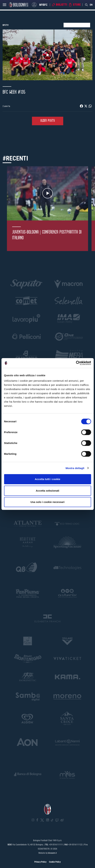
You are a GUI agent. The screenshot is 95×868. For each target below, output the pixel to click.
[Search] (86, 5)
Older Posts (48, 121)
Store (77, 5)
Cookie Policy (55, 862)
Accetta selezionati (47, 491)
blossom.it (52, 853)
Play (48, 55)
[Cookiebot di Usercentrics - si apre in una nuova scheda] (76, 363)
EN (91, 5)
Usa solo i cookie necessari (48, 502)
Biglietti (61, 5)
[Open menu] (5, 6)
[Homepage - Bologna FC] (19, 5)
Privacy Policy (40, 862)
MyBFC (43, 5)
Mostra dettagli (75, 468)
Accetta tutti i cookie (47, 479)
